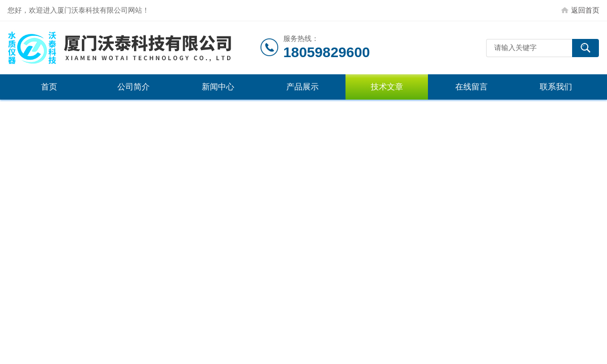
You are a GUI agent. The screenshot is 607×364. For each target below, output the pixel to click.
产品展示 (302, 87)
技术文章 (387, 87)
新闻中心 (218, 87)
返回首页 (585, 10)
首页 (49, 87)
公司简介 (134, 87)
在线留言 (471, 87)
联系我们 (556, 87)
